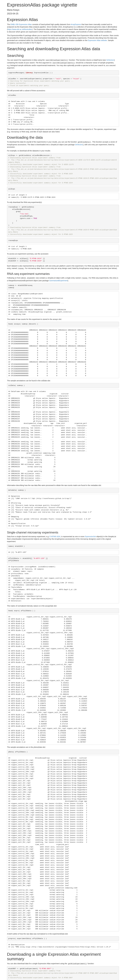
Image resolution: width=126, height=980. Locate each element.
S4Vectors (110, 60)
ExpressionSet (90, 535)
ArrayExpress (76, 24)
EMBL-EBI (14, 24)
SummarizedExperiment (58, 279)
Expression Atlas (25, 24)
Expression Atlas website (97, 40)
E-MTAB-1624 (55, 535)
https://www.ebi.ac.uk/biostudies (20, 29)
